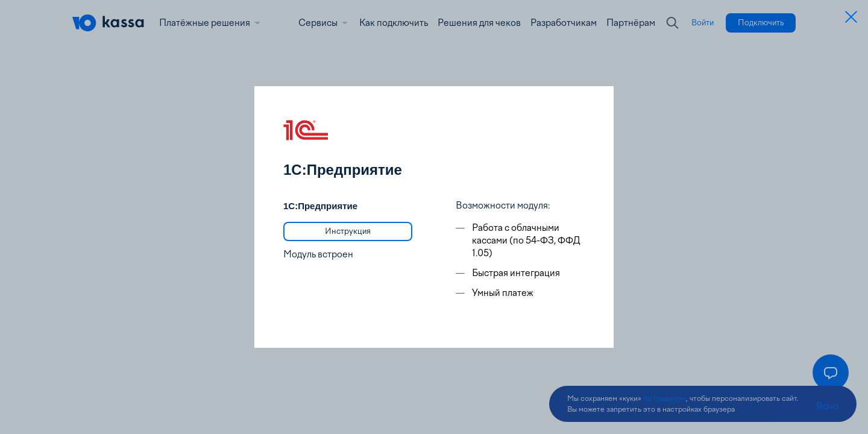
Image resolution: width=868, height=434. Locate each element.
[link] (348, 231)
